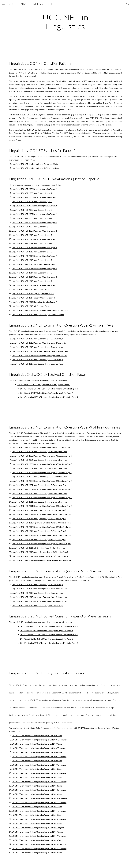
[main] (65, 22)
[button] (3, 4)
